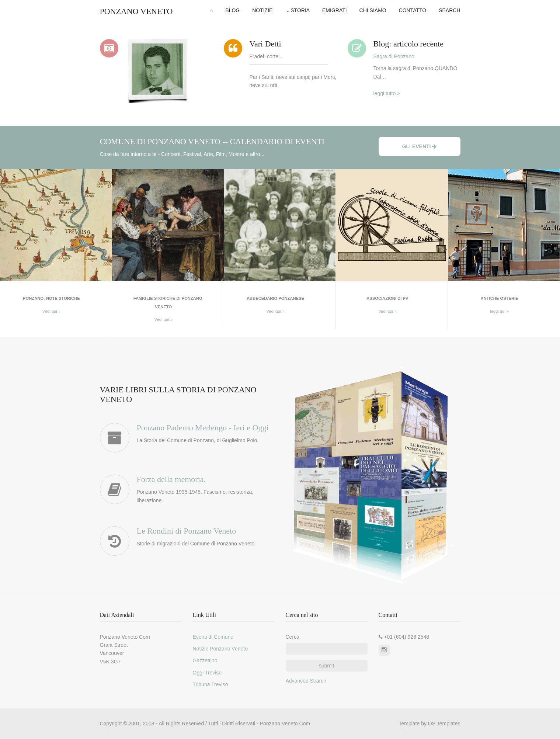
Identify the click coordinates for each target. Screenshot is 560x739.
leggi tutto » (387, 93)
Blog (232, 10)
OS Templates (444, 724)
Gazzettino (205, 660)
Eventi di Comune (213, 637)
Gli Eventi (420, 146)
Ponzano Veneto (136, 11)
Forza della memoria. (171, 479)
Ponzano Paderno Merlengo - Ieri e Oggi (203, 428)
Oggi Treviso (207, 673)
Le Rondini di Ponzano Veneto (187, 531)
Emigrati (335, 10)
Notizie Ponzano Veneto (220, 649)
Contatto (413, 10)
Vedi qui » (51, 311)
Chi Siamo (373, 10)
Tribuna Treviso (211, 684)
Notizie (262, 10)
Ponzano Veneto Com (285, 724)
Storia (300, 10)
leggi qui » (499, 311)
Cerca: (293, 637)
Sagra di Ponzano (394, 56)
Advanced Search (306, 681)
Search (449, 10)
